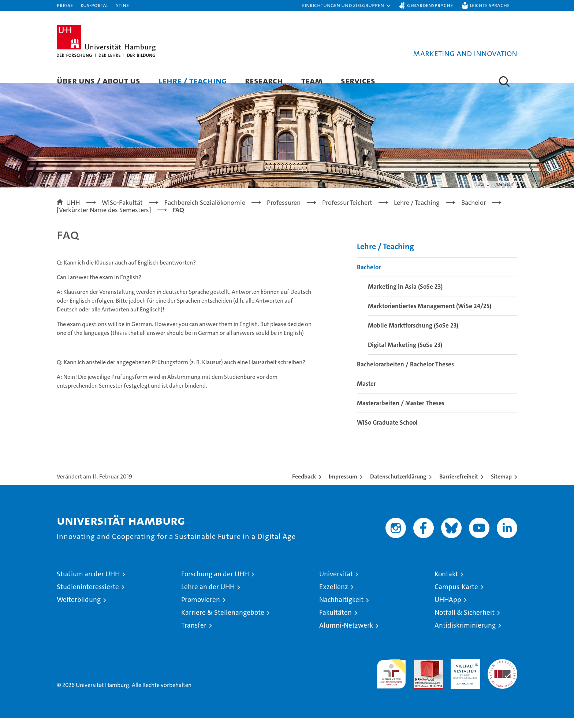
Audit (421, 673)
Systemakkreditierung (502, 673)
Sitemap (501, 486)
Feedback (304, 486)
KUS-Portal (94, 5)
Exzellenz (334, 597)
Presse (65, 5)
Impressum (343, 486)
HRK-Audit (464, 673)
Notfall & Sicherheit (465, 622)
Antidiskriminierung (465, 635)
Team (312, 80)
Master (366, 393)
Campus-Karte (456, 597)
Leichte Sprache (490, 5)
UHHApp (448, 609)
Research (264, 80)
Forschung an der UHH (215, 584)
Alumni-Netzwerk (346, 635)
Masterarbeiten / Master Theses (401, 413)
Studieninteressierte (88, 597)
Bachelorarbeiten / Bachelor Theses (405, 374)
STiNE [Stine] (122, 5)
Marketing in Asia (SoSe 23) (405, 296)
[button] (347, 5)
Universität (336, 584)
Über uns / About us (98, 80)
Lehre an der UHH (208, 597)
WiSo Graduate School (387, 432)
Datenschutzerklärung (398, 486)
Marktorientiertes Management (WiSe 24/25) (430, 316)
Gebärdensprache (430, 5)
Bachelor (369, 277)
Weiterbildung (79, 609)
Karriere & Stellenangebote (223, 622)
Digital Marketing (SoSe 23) (405, 355)
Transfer (194, 635)
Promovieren (201, 609)
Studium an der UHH (88, 584)
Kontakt (446, 584)
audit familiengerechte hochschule (392, 681)
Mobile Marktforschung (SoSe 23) (413, 335)
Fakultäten (336, 622)
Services (358, 80)
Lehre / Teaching (193, 80)
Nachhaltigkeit (341, 609)
